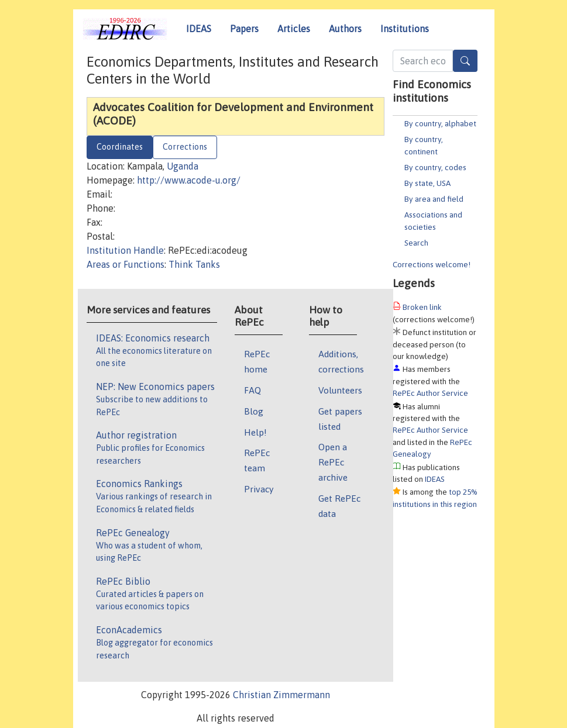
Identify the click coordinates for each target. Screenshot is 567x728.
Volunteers (340, 390)
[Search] (465, 61)
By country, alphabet (440, 123)
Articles (294, 29)
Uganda (183, 166)
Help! (255, 432)
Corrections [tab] (185, 147)
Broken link (422, 307)
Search (416, 243)
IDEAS (199, 29)
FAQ (252, 390)
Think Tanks (194, 264)
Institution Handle (125, 250)
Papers (244, 29)
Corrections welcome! (432, 264)
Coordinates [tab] (120, 147)
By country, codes (435, 167)
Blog (254, 411)
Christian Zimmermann (281, 695)
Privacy (259, 489)
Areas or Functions (126, 264)
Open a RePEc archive (333, 462)
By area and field (434, 199)
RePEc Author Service (430, 393)
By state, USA (427, 183)
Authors (345, 29)
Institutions (405, 29)
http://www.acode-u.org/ (189, 180)
